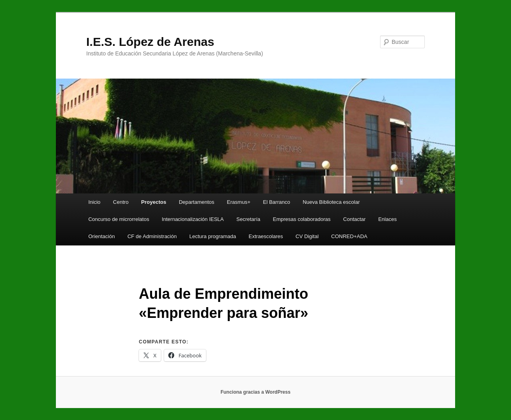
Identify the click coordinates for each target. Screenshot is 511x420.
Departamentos (197, 202)
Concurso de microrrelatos (119, 219)
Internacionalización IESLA (193, 219)
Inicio (94, 202)
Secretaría (248, 219)
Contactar (355, 219)
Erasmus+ (239, 202)
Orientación (101, 236)
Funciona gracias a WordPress (255, 392)
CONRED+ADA (350, 236)
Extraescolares (266, 236)
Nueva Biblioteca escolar (331, 202)
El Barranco (277, 202)
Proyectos (154, 202)
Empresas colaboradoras (302, 219)
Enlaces (387, 219)
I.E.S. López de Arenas (150, 42)
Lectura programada (213, 236)
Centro (121, 202)
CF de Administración (152, 236)
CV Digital (307, 236)
